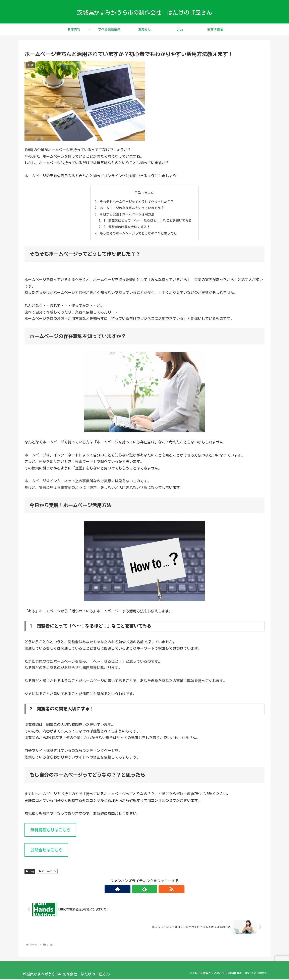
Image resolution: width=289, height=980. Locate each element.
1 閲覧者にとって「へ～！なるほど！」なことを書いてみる (148, 221)
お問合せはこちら (46, 851)
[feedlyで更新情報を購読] (144, 890)
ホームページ (48, 872)
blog (30, 872)
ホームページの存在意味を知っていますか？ (132, 208)
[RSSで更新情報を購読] (154, 890)
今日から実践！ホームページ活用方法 (127, 215)
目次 (138, 193)
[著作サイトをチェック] (135, 890)
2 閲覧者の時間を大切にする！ (127, 228)
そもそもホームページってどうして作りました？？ (137, 202)
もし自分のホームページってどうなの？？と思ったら (138, 234)
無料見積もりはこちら (50, 831)
